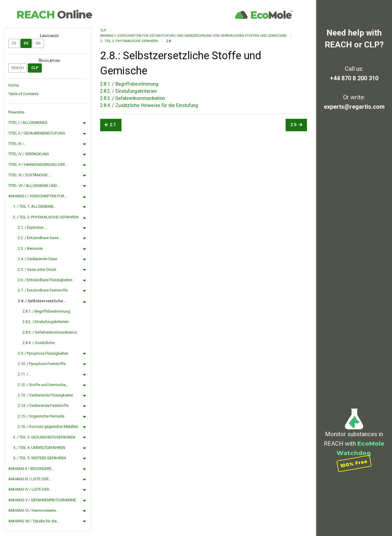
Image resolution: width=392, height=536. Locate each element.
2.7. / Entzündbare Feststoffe (43, 290)
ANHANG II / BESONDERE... (31, 469)
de (26, 43)
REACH (54, 15)
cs (14, 43)
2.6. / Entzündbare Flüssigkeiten (45, 280)
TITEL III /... (17, 144)
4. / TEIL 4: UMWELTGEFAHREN (39, 448)
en (38, 43)
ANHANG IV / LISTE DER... (30, 489)
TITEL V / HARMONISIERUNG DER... (38, 165)
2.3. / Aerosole (30, 248)
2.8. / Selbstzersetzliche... (42, 301)
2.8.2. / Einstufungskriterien (46, 322)
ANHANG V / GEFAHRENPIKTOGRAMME (42, 500)
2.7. (111, 125)
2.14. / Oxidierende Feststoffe (43, 405)
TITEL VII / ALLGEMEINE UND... (34, 186)
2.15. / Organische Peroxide (41, 416)
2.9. (296, 125)
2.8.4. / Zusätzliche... (40, 343)
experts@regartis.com (354, 107)
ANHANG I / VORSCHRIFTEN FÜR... (38, 196)
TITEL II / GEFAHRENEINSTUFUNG (37, 133)
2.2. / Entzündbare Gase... (39, 238)
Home (13, 85)
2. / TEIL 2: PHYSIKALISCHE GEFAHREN (46, 217)
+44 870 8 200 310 (354, 78)
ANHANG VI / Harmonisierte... (33, 510)
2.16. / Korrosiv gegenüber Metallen (48, 427)
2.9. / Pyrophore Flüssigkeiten (43, 353)
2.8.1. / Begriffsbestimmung (46, 311)
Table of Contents (23, 94)
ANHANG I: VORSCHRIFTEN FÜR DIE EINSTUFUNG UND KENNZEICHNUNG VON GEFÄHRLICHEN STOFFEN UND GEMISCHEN (193, 36)
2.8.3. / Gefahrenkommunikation (50, 332)
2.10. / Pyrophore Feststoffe (42, 364)
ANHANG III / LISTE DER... (30, 479)
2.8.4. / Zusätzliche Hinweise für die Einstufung (149, 105)
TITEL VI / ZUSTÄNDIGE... (29, 175)
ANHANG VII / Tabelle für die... (34, 521)
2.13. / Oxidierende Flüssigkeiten (45, 395)
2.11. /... (24, 374)
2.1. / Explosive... (32, 227)
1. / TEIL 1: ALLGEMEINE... (35, 206)
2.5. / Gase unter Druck (37, 269)
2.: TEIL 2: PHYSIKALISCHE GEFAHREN (129, 41)
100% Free (354, 464)
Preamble (16, 112)
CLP (35, 68)
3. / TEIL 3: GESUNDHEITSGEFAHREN (44, 437)
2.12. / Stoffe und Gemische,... (43, 385)
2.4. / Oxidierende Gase (37, 259)
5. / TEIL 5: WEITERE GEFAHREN (40, 458)
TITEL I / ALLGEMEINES (28, 123)
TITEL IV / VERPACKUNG (29, 154)
